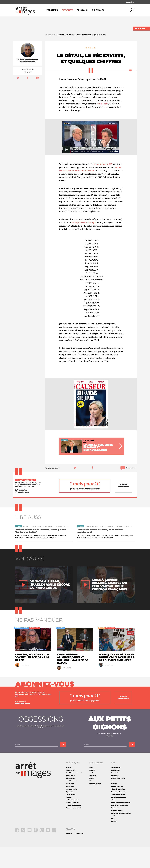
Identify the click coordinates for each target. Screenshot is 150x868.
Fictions (68, 789)
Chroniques (98, 10)
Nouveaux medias (71, 810)
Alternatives (70, 808)
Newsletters (115, 829)
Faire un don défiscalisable (120, 827)
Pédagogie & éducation (73, 827)
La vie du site (115, 792)
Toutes (91, 789)
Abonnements (116, 789)
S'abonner (140, 28)
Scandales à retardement (74, 794)
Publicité (69, 818)
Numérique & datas (72, 802)
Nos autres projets (117, 808)
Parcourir (52, 10)
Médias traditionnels (72, 821)
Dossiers (91, 800)
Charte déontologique (118, 810)
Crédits (114, 837)
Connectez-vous (22, 513)
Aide (113, 821)
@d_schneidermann (28, 83)
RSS (113, 840)
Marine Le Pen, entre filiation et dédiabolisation (46, 548)
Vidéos (91, 802)
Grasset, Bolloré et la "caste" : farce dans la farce (32, 679)
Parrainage (115, 797)
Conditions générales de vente (121, 835)
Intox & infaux (70, 797)
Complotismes (70, 816)
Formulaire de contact (118, 813)
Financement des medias (74, 829)
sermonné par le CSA (103, 185)
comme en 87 (102, 125)
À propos (114, 802)
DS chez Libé (79, 855)
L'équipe (114, 805)
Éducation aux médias (118, 800)
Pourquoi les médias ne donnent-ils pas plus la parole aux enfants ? (117, 679)
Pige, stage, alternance (119, 818)
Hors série (69, 855)
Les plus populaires (95, 805)
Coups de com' (70, 792)
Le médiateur (116, 794)
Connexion (130, 2)
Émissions (82, 10)
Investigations (70, 800)
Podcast (114, 843)
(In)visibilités (70, 813)
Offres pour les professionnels (121, 824)
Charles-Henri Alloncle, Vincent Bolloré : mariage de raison (73, 680)
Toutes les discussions (118, 816)
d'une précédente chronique (84, 244)
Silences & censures (72, 824)
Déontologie (70, 805)
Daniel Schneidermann (28, 81)
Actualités (67, 10)
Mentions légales (117, 832)
